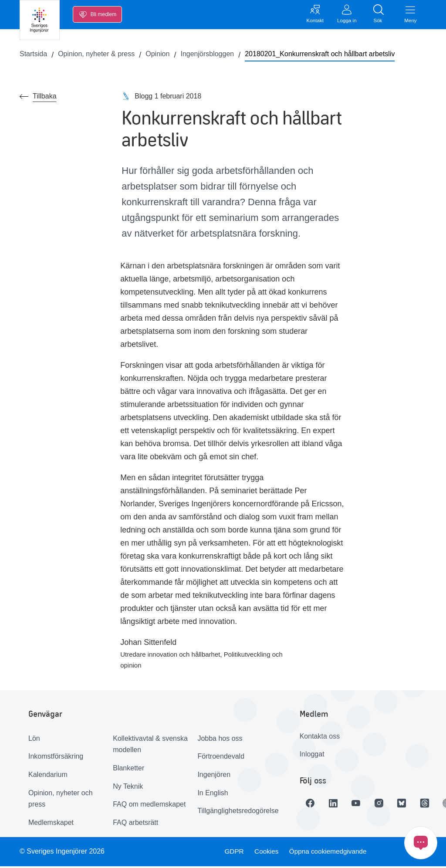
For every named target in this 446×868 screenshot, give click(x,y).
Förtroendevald (221, 758)
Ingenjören (214, 776)
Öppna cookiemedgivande (330, 853)
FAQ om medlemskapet (149, 806)
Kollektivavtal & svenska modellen (150, 746)
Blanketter (128, 769)
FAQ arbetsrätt (135, 824)
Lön (34, 740)
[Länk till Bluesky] (409, 804)
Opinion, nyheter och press (61, 800)
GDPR (233, 853)
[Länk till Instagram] (385, 804)
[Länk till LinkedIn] (336, 804)
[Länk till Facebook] (312, 804)
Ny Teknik (128, 788)
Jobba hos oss (220, 740)
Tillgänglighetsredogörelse (236, 812)
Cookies (267, 853)
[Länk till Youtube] (361, 804)
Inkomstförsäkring (56, 758)
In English (213, 794)
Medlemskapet (51, 824)
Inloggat (312, 756)
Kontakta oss (320, 737)
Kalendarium (48, 776)
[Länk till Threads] (434, 804)
